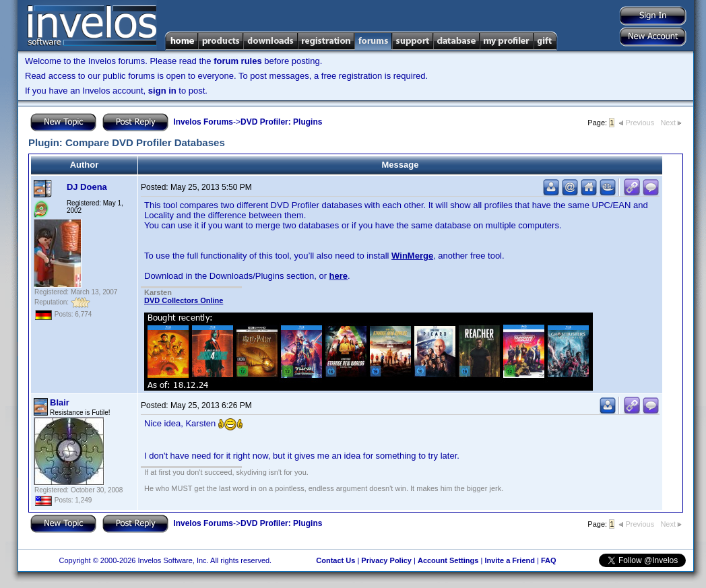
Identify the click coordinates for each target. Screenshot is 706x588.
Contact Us (335, 560)
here (339, 276)
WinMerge (412, 256)
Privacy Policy (386, 560)
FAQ (549, 560)
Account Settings (448, 560)
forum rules (238, 61)
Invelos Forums (203, 122)
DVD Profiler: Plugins (281, 122)
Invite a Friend (510, 560)
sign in (162, 91)
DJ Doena (87, 187)
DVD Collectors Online (184, 300)
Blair (60, 402)
